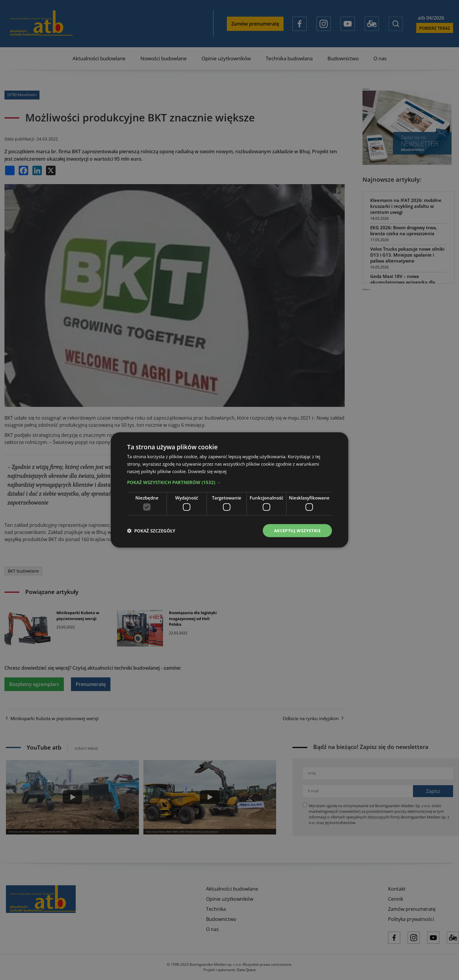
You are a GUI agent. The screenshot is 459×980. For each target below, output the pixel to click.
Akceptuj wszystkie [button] (297, 531)
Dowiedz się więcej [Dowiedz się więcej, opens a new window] (207, 471)
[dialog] (229, 490)
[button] (229, 482)
